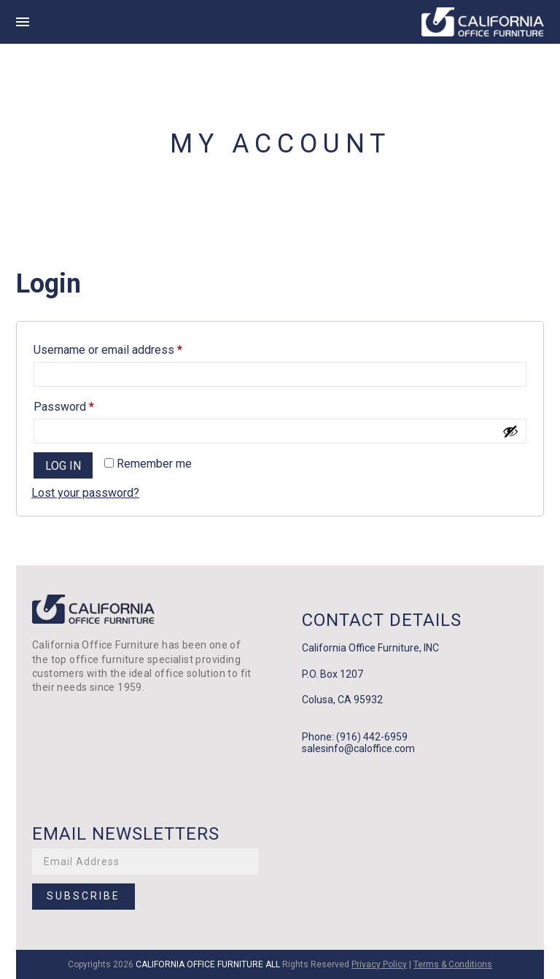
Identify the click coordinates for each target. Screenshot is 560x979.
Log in (63, 466)
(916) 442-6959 (372, 737)
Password (86, 405)
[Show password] (510, 431)
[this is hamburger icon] (23, 22)
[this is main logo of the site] (483, 22)
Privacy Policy (379, 964)
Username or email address (131, 348)
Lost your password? (85, 493)
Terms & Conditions (453, 964)
